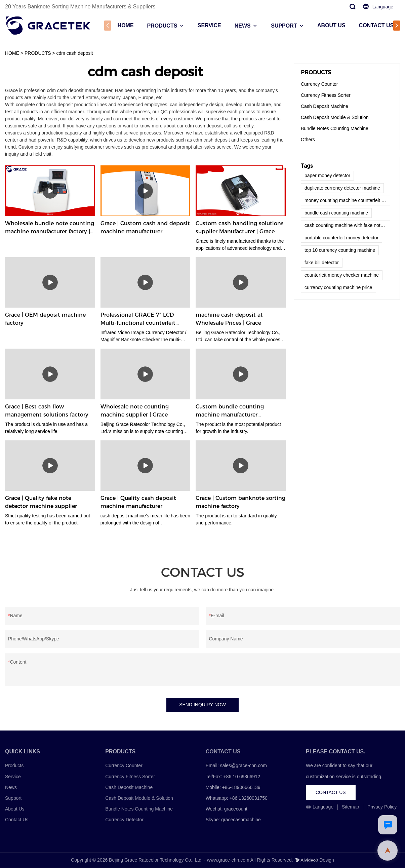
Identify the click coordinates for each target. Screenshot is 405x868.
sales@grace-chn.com (243, 766)
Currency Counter (319, 84)
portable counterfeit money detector (341, 238)
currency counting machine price (338, 287)
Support (13, 798)
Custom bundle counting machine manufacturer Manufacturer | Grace (230, 411)
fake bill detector (322, 263)
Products (14, 766)
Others (308, 140)
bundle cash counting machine (336, 213)
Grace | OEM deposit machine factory (45, 319)
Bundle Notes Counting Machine (335, 128)
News (11, 788)
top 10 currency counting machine (340, 250)
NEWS (242, 26)
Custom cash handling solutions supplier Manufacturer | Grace (240, 227)
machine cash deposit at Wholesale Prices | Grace (229, 319)
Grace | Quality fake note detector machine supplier (41, 502)
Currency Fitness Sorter (326, 95)
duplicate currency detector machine (342, 188)
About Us (15, 809)
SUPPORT (283, 26)
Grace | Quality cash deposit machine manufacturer (138, 502)
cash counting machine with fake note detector (347, 225)
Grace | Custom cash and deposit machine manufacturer (145, 227)
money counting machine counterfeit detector (347, 200)
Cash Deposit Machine (325, 106)
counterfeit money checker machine (342, 275)
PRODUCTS (162, 26)
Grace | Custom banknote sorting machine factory (240, 502)
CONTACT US (376, 25)
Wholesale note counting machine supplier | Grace (135, 411)
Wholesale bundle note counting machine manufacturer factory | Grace (50, 228)
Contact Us (17, 820)
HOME (125, 25)
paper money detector (327, 175)
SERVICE (209, 25)
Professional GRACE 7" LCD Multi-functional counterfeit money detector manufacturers (143, 319)
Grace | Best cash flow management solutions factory (47, 411)
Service (13, 777)
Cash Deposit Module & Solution (335, 117)
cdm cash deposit (75, 53)
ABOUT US (331, 25)
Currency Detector (124, 820)
